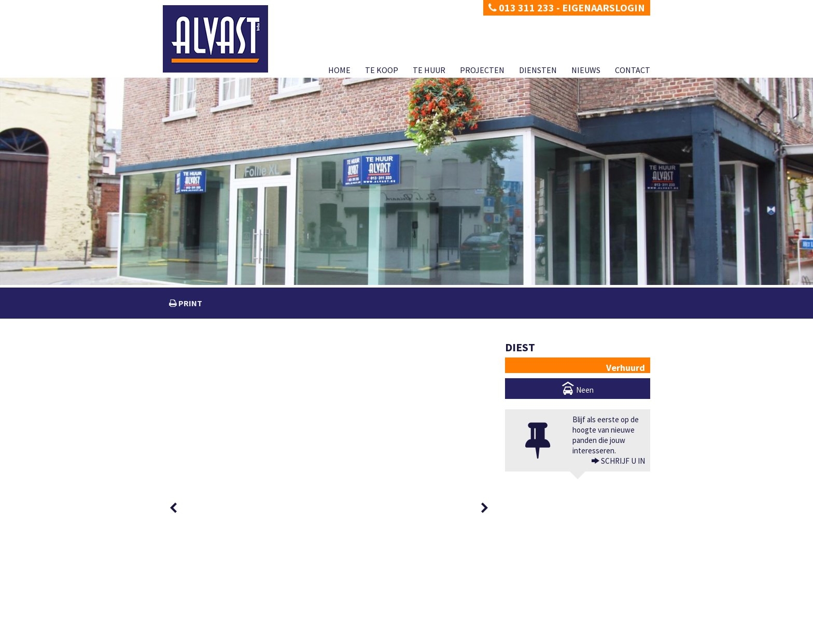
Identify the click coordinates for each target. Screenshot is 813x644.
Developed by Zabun (264, 636)
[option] (200, 359)
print (190, 303)
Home (339, 70)
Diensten (538, 70)
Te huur (429, 70)
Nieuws (586, 70)
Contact (633, 70)
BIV (519, 604)
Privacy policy (181, 636)
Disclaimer (218, 636)
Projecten (482, 70)
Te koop (382, 70)
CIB (578, 625)
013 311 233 (521, 8)
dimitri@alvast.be (201, 603)
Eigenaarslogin (604, 8)
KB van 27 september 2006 (500, 625)
